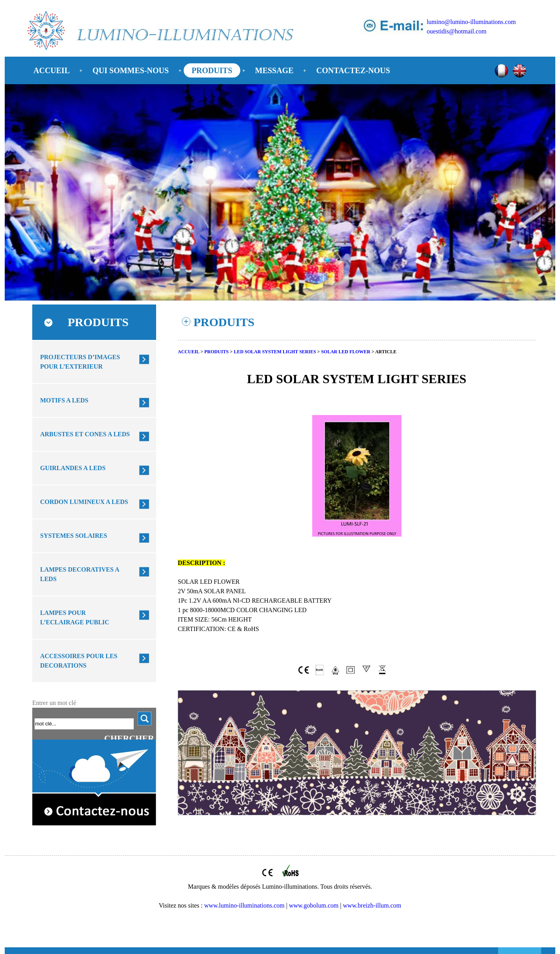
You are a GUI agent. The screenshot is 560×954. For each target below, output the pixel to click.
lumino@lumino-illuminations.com (471, 22)
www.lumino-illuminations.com (244, 905)
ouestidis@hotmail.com (457, 31)
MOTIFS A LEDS (64, 400)
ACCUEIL (52, 70)
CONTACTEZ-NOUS (353, 70)
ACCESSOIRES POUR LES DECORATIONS (79, 661)
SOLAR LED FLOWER (345, 352)
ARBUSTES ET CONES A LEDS (85, 434)
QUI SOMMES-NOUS (131, 70)
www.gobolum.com (314, 905)
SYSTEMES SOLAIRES (74, 536)
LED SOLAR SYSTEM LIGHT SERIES (275, 352)
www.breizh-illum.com (372, 905)
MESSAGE (274, 70)
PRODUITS (212, 70)
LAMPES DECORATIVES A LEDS (80, 574)
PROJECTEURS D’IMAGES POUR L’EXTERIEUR (80, 362)
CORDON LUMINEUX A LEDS (84, 502)
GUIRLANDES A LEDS (73, 468)
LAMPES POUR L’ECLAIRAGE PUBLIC (75, 617)
